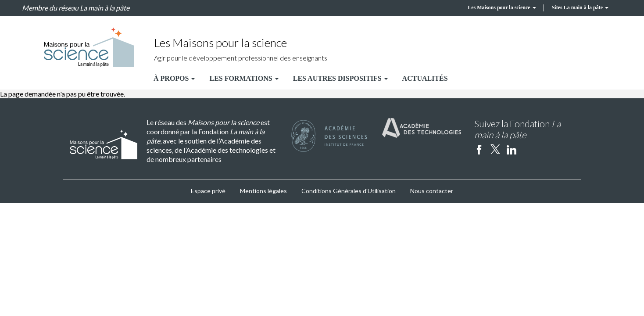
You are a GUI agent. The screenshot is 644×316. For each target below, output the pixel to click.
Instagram (528, 149)
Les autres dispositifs (340, 78)
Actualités (425, 78)
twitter (495, 149)
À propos (174, 78)
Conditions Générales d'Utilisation (349, 191)
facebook (479, 149)
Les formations (244, 78)
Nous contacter (432, 191)
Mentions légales (263, 191)
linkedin (512, 149)
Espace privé (208, 191)
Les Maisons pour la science (502, 7)
